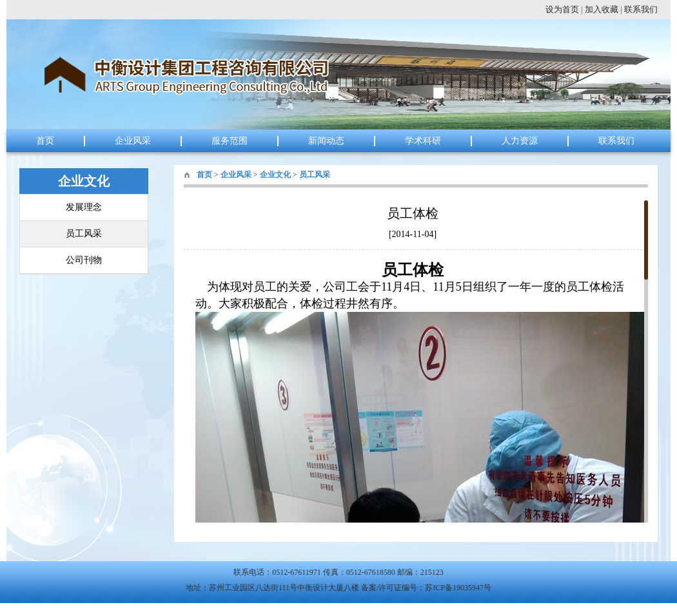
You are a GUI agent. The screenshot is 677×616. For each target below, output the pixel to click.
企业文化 (275, 175)
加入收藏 (602, 9)
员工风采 (84, 234)
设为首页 (562, 9)
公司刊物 (84, 260)
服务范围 (230, 141)
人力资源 (520, 141)
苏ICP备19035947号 (458, 588)
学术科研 (423, 141)
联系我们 (641, 9)
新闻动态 (326, 141)
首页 (45, 141)
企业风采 (133, 141)
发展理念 (84, 207)
